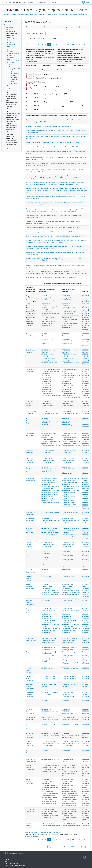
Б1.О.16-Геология (47, 498)
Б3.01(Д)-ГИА (46, 344)
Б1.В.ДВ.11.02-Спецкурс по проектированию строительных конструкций (51, 488)
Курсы (13, 14)
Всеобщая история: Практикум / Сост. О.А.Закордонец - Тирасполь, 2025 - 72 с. (50, 126)
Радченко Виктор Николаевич (30, 711)
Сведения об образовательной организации (30, 14)
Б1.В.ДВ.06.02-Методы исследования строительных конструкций (51, 623)
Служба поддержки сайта (14, 853)
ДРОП (48, 14)
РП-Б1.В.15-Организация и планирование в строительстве (70, 302)
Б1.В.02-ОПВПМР (47, 576)
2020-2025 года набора (61, 14)
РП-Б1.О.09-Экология (69, 570)
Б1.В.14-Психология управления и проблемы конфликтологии (50, 812)
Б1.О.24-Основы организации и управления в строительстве (50, 314)
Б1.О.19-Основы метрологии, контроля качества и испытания (49, 801)
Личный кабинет (41, 2)
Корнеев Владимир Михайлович (30, 586)
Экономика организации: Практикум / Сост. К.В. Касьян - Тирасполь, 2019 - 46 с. (51, 278)
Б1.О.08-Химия (47, 701)
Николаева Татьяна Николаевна (30, 687)
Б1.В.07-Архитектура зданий (51, 370)
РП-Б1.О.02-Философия (69, 312)
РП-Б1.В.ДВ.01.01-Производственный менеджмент (68, 781)
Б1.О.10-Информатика (49, 662)
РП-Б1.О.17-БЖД (67, 601)
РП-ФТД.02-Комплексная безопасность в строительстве (70, 326)
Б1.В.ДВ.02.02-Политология (51, 759)
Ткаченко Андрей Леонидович (30, 767)
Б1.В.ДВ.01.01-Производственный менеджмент (48, 781)
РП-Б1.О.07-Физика (68, 423)
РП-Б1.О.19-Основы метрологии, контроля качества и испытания (69, 803)
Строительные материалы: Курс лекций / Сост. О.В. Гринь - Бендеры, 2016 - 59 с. (51, 232)
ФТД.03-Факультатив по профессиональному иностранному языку (49, 640)
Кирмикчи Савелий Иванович (29, 578)
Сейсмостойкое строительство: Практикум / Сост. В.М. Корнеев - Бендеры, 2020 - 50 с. (53, 228)
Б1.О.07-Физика (47, 423)
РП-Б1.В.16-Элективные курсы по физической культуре (70, 308)
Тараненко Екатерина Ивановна (29, 753)
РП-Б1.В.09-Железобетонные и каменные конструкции (69, 534)
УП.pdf (31, 84)
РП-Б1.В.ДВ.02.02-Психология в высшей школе (69, 818)
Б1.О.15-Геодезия (47, 496)
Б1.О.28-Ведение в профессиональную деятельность (48, 460)
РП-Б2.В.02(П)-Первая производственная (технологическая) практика (71, 439)
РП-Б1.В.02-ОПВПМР (68, 576)
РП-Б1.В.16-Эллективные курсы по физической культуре (70, 773)
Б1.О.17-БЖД (46, 601)
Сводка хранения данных (13, 864)
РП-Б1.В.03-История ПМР (70, 725)
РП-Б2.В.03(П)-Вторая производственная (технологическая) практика (71, 396)
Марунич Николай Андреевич (29, 650)
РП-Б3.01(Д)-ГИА (67, 344)
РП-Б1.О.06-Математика (70, 676)
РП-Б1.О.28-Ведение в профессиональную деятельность (69, 460)
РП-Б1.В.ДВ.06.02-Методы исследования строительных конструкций (71, 623)
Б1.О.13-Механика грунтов (50, 492)
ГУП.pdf (31, 88)
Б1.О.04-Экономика (48, 751)
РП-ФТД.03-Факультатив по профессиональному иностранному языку (71, 640)
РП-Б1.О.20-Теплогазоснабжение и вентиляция (69, 336)
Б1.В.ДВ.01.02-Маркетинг (50, 785)
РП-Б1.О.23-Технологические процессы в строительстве (71, 735)
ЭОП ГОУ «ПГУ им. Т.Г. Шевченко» (14, 2)
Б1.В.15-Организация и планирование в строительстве (49, 302)
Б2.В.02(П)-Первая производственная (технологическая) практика (51, 439)
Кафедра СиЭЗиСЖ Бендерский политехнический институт (43, 832)
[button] (57, 836)
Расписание (53, 2)
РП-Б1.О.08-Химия (68, 701)
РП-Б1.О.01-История (68, 697)
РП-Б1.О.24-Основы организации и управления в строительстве (70, 316)
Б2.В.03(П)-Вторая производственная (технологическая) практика (51, 394)
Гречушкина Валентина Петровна (30, 421)
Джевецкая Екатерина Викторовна (30, 460)
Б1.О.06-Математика (48, 676)
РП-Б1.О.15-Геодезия (68, 500)
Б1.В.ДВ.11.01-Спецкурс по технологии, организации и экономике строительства (50, 592)
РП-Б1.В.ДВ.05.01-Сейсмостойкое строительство (68, 586)
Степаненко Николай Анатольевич (30, 735)
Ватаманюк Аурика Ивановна (30, 404)
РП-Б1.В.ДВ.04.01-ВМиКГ (70, 648)
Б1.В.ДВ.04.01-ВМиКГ (49, 648)
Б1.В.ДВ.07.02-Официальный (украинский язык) (51, 520)
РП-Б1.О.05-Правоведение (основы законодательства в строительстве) (71, 743)
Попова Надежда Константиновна (31, 703)
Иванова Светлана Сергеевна (29, 544)
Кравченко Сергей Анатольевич (30, 611)
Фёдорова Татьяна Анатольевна (30, 781)
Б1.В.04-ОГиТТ (46, 709)
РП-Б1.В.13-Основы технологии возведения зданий (69, 470)
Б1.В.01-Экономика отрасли (51, 552)
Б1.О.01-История (47, 695)
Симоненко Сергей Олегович (29, 727)
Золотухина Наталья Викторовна (30, 530)
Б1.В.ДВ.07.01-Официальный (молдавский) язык (48, 404)
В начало (6, 14)
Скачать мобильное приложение (15, 866)
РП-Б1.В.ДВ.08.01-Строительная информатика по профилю (71, 652)
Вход (88, 2)
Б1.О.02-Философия (48, 310)
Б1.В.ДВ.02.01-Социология (50, 693)
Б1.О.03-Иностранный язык (51, 512)
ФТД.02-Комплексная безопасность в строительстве (49, 324)
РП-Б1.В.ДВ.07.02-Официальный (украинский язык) (71, 520)
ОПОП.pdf (31, 76)
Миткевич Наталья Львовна (29, 670)
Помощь (31, 2)
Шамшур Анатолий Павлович (29, 826)
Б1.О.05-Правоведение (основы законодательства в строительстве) (51, 743)
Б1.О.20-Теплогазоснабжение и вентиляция (49, 336)
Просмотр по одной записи (78, 14)
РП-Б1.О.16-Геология (68, 502)
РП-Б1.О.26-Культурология (70, 668)
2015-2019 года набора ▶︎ (78, 847)
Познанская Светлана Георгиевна (30, 695)
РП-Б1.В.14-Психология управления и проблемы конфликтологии (70, 812)
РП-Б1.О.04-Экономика (69, 751)
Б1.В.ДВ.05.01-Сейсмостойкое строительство (47, 586)
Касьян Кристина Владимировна (31, 554)
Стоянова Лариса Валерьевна (30, 743)
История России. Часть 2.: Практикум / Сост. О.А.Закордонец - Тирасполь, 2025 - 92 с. (53, 147)
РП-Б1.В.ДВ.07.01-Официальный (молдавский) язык (68, 404)
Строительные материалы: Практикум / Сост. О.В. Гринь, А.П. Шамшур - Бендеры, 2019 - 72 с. (55, 236)
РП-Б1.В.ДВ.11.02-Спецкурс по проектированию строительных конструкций (71, 488)
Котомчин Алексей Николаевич (30, 603)
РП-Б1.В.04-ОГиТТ (68, 709)
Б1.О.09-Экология (48, 570)
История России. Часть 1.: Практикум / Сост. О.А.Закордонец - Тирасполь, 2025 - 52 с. (53, 143)
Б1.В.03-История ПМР (49, 725)
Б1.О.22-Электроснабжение (51, 711)
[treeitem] (11, 87)
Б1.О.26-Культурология (49, 668)
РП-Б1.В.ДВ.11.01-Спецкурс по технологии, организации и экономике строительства (71, 592)
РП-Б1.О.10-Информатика (70, 664)
